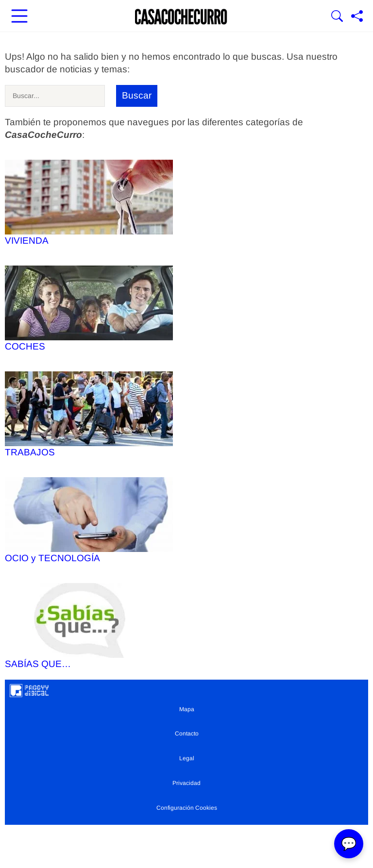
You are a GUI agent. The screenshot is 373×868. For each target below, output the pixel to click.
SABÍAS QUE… (89, 626)
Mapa (187, 709)
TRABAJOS (89, 414)
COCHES (89, 309)
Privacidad (186, 783)
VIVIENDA (89, 203)
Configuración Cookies (187, 808)
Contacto (187, 734)
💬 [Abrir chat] (349, 844)
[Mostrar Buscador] (337, 17)
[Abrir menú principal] (19, 17)
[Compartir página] (357, 17)
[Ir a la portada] (181, 17)
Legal (187, 758)
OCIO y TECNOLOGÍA (89, 520)
